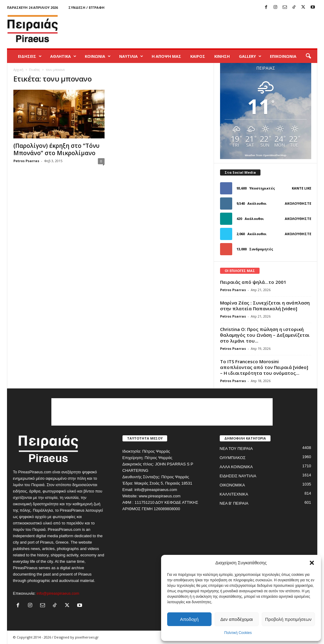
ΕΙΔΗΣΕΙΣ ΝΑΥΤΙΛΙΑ (238, 476)
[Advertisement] (207, 29)
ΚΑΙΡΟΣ (198, 56)
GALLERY (250, 56)
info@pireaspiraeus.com (58, 593)
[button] (312, 563)
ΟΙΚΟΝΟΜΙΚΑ (232, 485)
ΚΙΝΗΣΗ (222, 56)
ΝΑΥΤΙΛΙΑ (131, 56)
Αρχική (18, 70)
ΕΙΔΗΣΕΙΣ (30, 56)
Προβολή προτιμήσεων (288, 619)
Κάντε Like (302, 188)
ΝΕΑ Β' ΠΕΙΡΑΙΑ (234, 503)
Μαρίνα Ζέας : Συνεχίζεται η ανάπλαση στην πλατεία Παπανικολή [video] (265, 306)
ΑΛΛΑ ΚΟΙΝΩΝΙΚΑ (236, 467)
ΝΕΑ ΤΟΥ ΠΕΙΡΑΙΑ (236, 449)
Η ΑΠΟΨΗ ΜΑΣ (166, 56)
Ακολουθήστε (298, 203)
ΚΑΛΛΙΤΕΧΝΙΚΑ (234, 494)
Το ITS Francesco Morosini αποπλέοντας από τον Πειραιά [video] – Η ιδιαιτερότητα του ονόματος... (264, 367)
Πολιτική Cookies (238, 633)
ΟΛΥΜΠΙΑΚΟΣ (233, 458)
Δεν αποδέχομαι (237, 619)
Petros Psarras (26, 161)
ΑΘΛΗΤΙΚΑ (63, 56)
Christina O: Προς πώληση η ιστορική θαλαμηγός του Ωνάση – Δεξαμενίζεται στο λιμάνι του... (265, 335)
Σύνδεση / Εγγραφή (86, 7)
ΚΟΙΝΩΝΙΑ (98, 56)
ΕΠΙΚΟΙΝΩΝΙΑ (283, 56)
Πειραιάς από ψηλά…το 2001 (253, 282)
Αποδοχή (189, 619)
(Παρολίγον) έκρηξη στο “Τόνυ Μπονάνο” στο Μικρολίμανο (56, 149)
